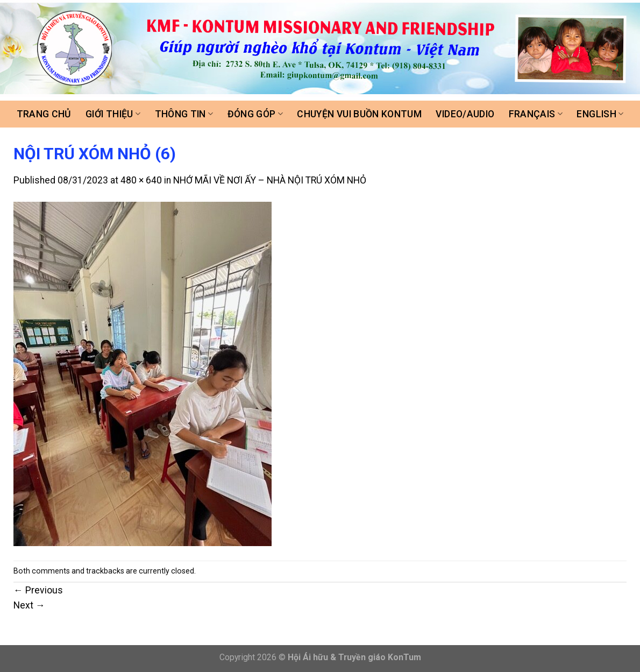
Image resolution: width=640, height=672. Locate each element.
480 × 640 (141, 180)
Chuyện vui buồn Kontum (359, 114)
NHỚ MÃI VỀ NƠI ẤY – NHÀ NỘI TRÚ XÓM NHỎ (270, 180)
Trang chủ (44, 114)
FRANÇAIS (536, 114)
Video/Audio (465, 114)
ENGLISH (600, 114)
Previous (38, 590)
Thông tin (184, 114)
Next (29, 605)
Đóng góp (255, 114)
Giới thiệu (113, 114)
